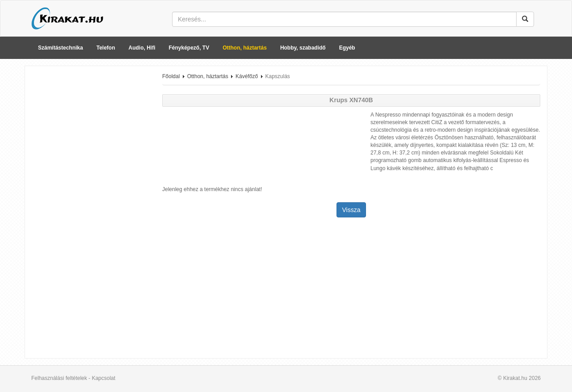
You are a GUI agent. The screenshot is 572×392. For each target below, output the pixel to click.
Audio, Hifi (142, 48)
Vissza (351, 210)
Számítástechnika (61, 48)
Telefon (106, 48)
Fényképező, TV (189, 48)
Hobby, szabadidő (303, 48)
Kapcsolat (103, 378)
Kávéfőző (247, 76)
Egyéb (347, 48)
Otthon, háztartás (245, 48)
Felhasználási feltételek (59, 378)
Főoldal (171, 76)
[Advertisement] (90, 207)
